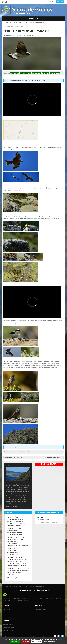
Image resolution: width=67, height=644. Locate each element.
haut (33, 457)
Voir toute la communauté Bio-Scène (49, 523)
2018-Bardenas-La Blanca (15, 536)
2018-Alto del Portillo (13, 554)
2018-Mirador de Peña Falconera (16, 523)
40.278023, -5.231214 (19, 142)
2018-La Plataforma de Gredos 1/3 (17, 563)
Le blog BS (7, 615)
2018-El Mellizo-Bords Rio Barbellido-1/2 (18, 569)
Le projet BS (8, 609)
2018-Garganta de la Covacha (16, 562)
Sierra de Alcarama (12, 543)
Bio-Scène (40, 516)
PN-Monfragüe (11, 574)
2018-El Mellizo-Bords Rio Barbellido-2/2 (18, 571)
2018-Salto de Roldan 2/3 (15, 527)
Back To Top (61, 586)
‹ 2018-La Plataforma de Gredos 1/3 (13, 457)
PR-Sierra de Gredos (12, 556)
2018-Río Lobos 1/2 (13, 549)
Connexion (60, 2)
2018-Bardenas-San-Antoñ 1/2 (16, 532)
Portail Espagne (42, 518)
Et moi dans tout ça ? (49, 464)
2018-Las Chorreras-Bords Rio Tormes (18, 560)
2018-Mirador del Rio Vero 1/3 (16, 518)
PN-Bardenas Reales (12, 531)
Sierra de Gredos (32, 9)
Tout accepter (15, 642)
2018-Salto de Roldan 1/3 (15, 525)
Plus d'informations (14, 506)
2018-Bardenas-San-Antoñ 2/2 (16, 534)
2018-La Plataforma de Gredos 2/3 (35, 22)
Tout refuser (26, 642)
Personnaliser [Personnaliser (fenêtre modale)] (37, 642)
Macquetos (11, 35)
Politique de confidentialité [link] (50, 642)
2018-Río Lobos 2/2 (13, 551)
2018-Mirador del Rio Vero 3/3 (16, 521)
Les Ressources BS (41, 615)
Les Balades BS (40, 612)
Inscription (51, 2)
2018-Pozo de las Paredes (15, 572)
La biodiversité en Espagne (13, 27)
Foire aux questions (9, 612)
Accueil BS (8, 22)
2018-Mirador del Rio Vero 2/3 (16, 520)
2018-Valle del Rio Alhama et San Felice (18, 545)
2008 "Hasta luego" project (14, 578)
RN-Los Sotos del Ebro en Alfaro (15, 540)
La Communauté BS (9, 627)
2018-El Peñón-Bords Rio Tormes (17, 558)
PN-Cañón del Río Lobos (13, 547)
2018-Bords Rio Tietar (14, 576)
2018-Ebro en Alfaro (13, 541)
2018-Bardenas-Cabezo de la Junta (17, 538)
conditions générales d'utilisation (39, 637)
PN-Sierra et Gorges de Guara (15, 516)
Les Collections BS (41, 609)
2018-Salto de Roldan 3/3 (15, 529)
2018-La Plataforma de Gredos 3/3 (17, 567)
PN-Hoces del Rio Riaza (13, 552)
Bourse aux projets (9, 624)
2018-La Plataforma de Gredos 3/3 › (54, 457)
